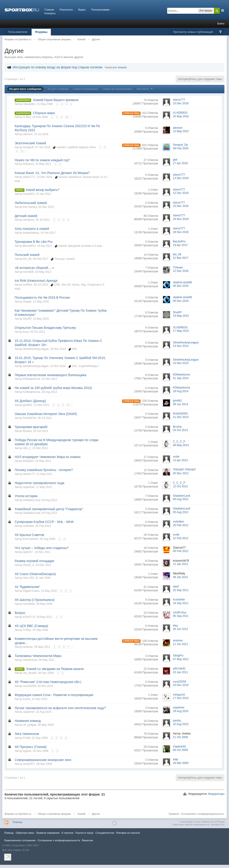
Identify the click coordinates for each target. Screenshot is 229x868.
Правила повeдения (48, 833)
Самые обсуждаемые (85, 89)
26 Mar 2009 (181, 763)
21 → (68, 117)
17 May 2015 (181, 331)
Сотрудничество (105, 833)
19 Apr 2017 (180, 245)
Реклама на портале (128, 833)
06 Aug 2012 (181, 499)
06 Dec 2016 (181, 286)
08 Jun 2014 (180, 404)
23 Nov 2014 (181, 346)
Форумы (41, 32)
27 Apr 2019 (180, 163)
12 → (70, 405)
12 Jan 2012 (180, 564)
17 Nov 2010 (181, 698)
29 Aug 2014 (181, 391)
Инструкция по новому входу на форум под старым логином (58, 67)
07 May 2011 (181, 659)
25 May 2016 (181, 116)
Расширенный (223, 11)
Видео (82, 10)
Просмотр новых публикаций (193, 32)
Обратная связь (25, 833)
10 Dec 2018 (181, 103)
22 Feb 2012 (181, 538)
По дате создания (58, 89)
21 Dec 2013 (181, 417)
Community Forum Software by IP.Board (202, 822)
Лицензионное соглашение (20, 840)
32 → (23, 151)
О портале (67, 833)
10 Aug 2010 (181, 724)
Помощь (18, 822)
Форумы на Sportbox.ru (18, 814)
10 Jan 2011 (180, 672)
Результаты (66, 10)
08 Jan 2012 (180, 577)
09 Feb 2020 (181, 148)
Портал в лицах (85, 833)
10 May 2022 (181, 131)
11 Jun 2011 (180, 644)
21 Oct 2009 (180, 737)
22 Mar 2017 (181, 258)
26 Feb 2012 (181, 525)
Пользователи (18, 32)
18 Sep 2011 (181, 603)
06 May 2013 (181, 445)
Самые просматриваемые (117, 89)
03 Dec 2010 (181, 685)
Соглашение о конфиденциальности (202, 814)
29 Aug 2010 (181, 711)
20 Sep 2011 (181, 590)
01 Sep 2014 (181, 378)
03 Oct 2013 (180, 430)
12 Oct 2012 (180, 486)
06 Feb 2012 (181, 551)
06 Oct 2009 (180, 750)
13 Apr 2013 (180, 460)
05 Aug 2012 (181, 512)
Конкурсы (50, 13)
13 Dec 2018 (181, 178)
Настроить (145, 89)
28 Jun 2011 (180, 629)
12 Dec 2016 (181, 271)
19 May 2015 (181, 316)
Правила (174, 814)
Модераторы (216, 794)
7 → (70, 647)
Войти (221, 24)
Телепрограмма (100, 10)
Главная (49, 10)
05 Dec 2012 (181, 473)
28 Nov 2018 (181, 232)
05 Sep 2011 (181, 616)
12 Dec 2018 (181, 193)
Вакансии (87, 840)
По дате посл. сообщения (25, 89)
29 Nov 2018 (181, 219)
